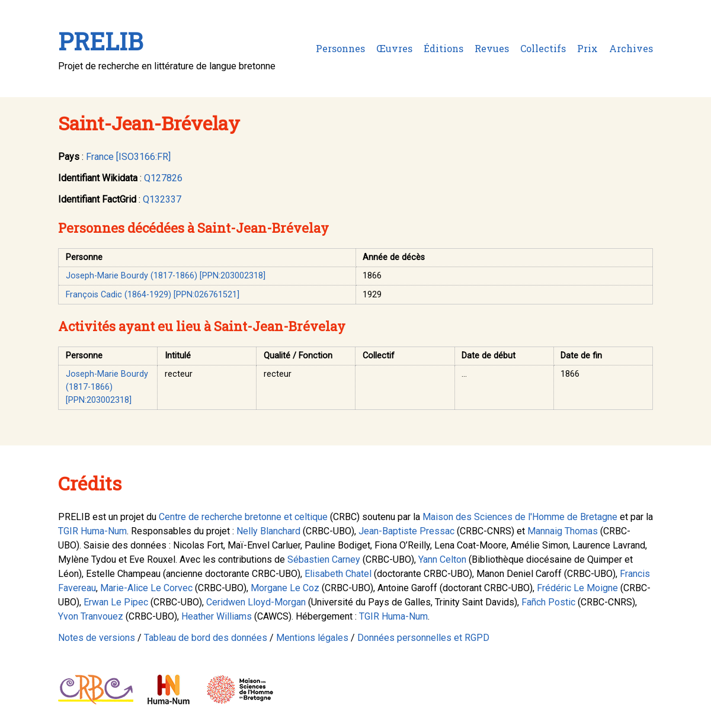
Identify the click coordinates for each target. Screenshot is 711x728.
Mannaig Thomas (563, 531)
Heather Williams (217, 616)
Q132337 (162, 199)
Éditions (443, 48)
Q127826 (163, 178)
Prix (587, 48)
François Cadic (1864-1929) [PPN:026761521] (153, 295)
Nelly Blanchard (268, 531)
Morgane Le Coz (285, 588)
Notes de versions (97, 638)
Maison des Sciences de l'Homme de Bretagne (520, 517)
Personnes (340, 48)
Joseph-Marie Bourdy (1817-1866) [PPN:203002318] (166, 276)
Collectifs (543, 48)
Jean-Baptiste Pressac (406, 531)
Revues (492, 48)
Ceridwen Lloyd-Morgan (256, 602)
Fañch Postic (548, 602)
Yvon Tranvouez (91, 616)
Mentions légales (312, 638)
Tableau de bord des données (206, 638)
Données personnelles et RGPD (423, 638)
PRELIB (100, 41)
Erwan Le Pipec (116, 602)
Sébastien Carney (324, 559)
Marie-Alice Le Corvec (146, 588)
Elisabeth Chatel (338, 574)
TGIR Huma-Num (92, 531)
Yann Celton (442, 559)
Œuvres (394, 48)
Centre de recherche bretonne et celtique (243, 517)
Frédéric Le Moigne (577, 588)
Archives (631, 48)
